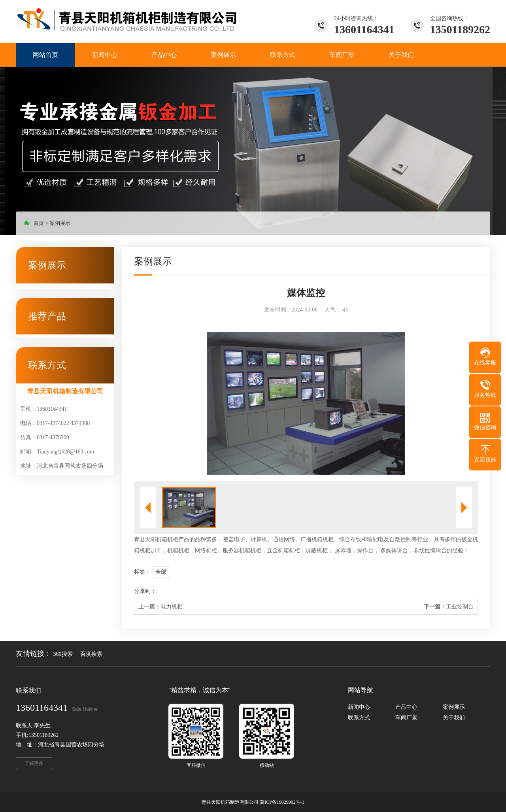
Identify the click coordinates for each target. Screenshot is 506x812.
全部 (161, 572)
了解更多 (34, 763)
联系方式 (359, 718)
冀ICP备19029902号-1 (282, 802)
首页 (39, 223)
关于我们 (454, 718)
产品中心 (406, 707)
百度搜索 (91, 654)
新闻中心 (359, 707)
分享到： (145, 591)
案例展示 (60, 223)
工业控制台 (449, 607)
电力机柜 (160, 607)
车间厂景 (406, 718)
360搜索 (63, 654)
